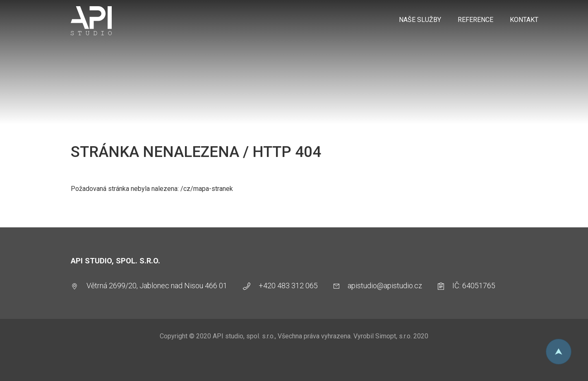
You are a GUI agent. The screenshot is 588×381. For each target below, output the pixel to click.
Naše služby (420, 20)
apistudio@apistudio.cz (385, 286)
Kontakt (524, 20)
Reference (475, 20)
